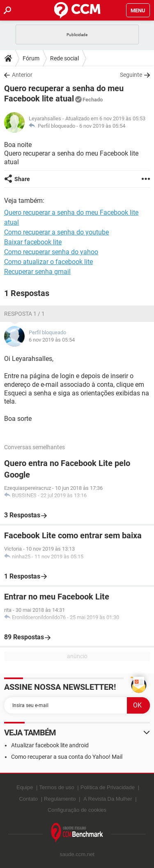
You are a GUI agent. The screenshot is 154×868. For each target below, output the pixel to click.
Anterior (22, 75)
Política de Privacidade (108, 787)
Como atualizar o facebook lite (48, 262)
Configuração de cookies (77, 810)
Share (22, 179)
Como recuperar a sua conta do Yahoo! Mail (67, 757)
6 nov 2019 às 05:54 (102, 126)
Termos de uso (56, 787)
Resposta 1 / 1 (24, 314)
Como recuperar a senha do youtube (56, 232)
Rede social (64, 58)
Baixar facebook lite (33, 242)
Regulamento (60, 799)
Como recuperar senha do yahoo (51, 252)
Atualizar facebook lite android (50, 745)
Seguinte (131, 75)
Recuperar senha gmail (37, 272)
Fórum (31, 58)
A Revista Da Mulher (108, 799)
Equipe (25, 787)
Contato (28, 799)
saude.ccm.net (77, 854)
